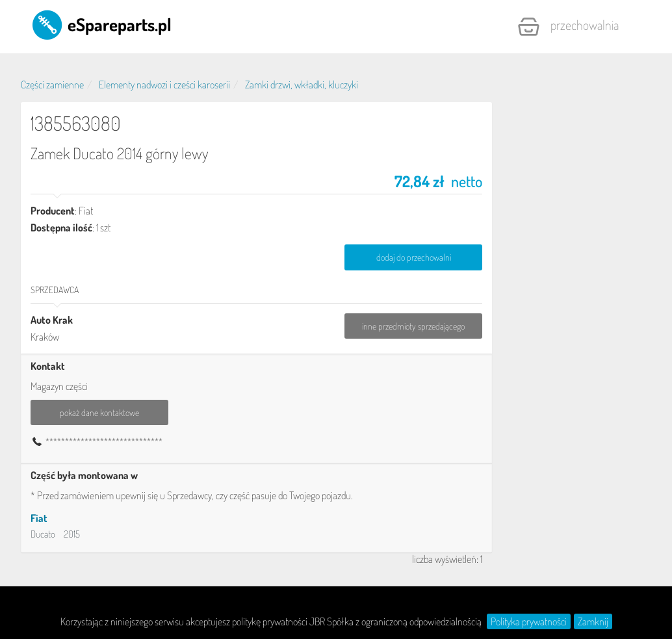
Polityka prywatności (529, 621)
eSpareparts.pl (101, 24)
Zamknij (593, 621)
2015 (72, 534)
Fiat (39, 518)
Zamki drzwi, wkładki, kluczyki (302, 85)
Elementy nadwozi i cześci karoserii (164, 85)
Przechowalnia (568, 27)
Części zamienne (52, 85)
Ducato (43, 534)
